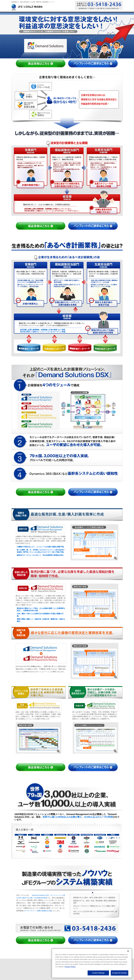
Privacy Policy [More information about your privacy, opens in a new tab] (70, 967)
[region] (92, 963)
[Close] (128, 951)
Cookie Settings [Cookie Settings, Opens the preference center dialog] (98, 973)
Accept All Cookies (120, 973)
